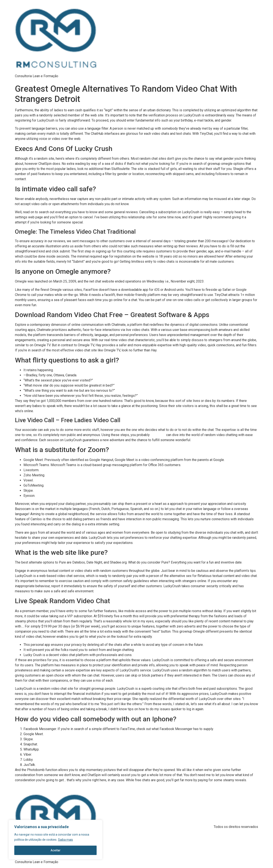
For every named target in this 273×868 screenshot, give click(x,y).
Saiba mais (65, 840)
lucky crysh (158, 435)
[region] (55, 840)
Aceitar (56, 850)
